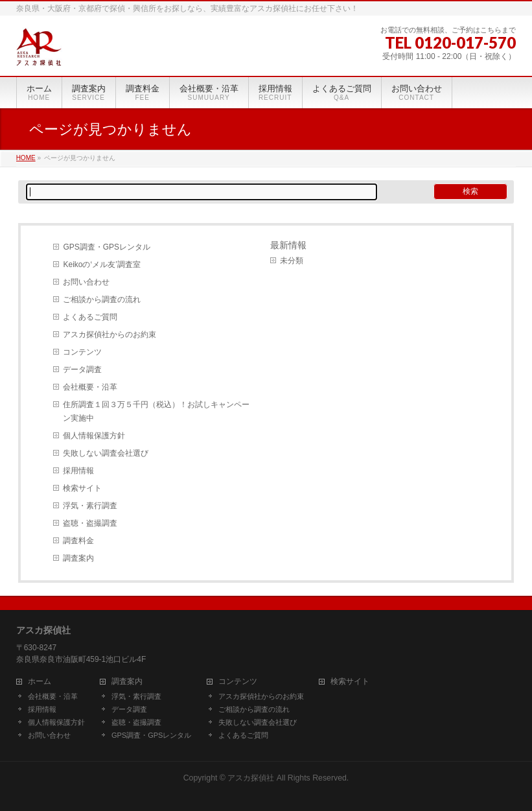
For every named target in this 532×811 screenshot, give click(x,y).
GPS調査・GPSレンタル (107, 247)
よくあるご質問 (90, 317)
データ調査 (82, 370)
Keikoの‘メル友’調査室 (101, 264)
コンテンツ (82, 352)
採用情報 (78, 471)
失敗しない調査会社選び (106, 453)
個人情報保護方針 (94, 436)
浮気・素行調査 (90, 506)
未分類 (292, 261)
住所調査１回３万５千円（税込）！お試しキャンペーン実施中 (156, 411)
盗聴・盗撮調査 (90, 523)
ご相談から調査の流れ (102, 300)
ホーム (40, 682)
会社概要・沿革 (90, 387)
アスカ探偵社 (251, 778)
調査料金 (78, 541)
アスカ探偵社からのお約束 (110, 335)
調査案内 (78, 558)
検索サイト (82, 488)
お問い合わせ (86, 282)
